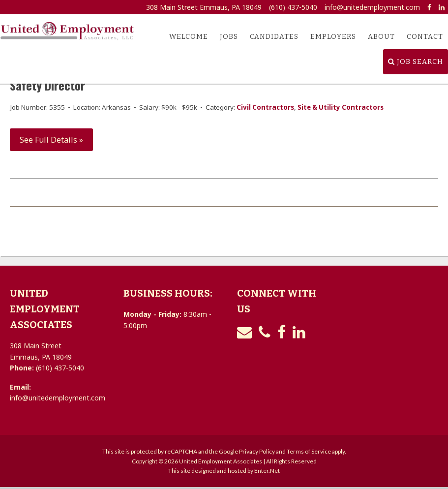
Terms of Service (309, 451)
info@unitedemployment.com (372, 7)
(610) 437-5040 (293, 7)
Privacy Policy (257, 451)
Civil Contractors (265, 107)
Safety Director (47, 85)
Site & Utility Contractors (341, 107)
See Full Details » (51, 140)
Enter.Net (267, 471)
